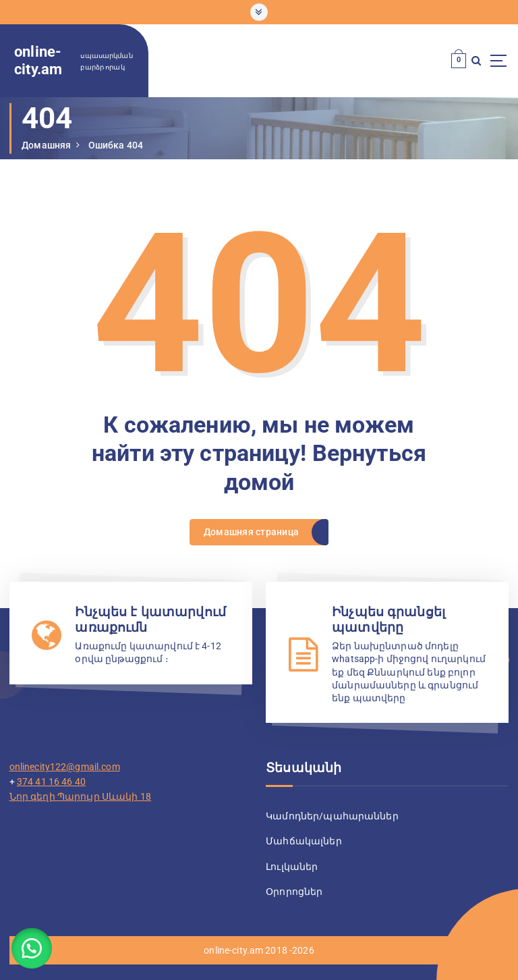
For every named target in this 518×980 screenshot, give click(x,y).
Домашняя (46, 145)
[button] (34, 946)
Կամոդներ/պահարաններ (332, 815)
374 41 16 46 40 (51, 780)
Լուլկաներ (292, 865)
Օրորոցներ (294, 889)
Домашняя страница (251, 531)
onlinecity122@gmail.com (65, 765)
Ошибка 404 (116, 145)
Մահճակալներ (304, 840)
